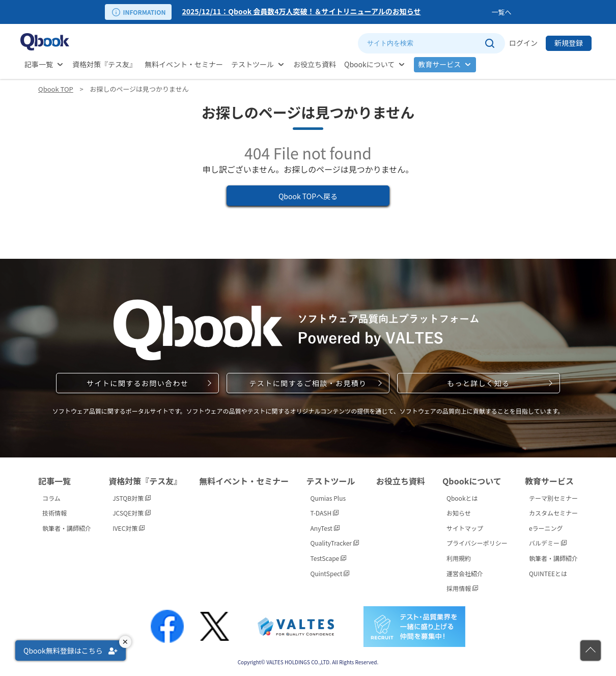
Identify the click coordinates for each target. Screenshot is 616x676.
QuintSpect (330, 573)
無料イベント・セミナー (184, 64)
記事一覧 (39, 64)
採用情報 (462, 588)
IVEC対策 (129, 528)
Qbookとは (462, 498)
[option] (334, 12)
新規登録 (569, 43)
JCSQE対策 (132, 513)
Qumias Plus (328, 498)
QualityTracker (335, 543)
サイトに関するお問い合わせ (137, 383)
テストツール (253, 64)
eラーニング (546, 528)
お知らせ (459, 513)
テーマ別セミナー (553, 498)
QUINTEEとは (548, 573)
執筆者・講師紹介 (67, 528)
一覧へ (501, 12)
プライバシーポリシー (477, 543)
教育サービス (439, 64)
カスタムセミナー (553, 513)
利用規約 (459, 558)
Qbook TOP (56, 89)
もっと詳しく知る (478, 383)
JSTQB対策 (132, 498)
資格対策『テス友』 (104, 64)
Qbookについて (369, 64)
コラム (51, 498)
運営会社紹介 (465, 573)
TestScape (328, 558)
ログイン (523, 43)
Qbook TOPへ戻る (308, 196)
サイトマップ (465, 528)
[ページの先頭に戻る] (591, 651)
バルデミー (548, 543)
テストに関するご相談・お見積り (308, 383)
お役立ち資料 (315, 64)
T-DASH (325, 513)
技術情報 (54, 513)
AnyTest (325, 528)
